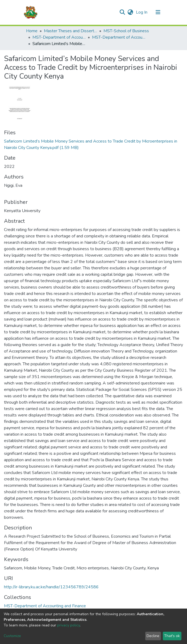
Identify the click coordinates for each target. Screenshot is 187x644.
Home (32, 31)
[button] (130, 12)
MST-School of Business (126, 31)
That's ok (172, 636)
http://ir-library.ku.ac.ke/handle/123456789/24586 (51, 587)
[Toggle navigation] (158, 12)
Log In (142, 12)
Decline (153, 636)
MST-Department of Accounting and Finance (59, 37)
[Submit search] (122, 12)
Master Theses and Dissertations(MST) (70, 31)
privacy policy (68, 625)
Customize (12, 636)
